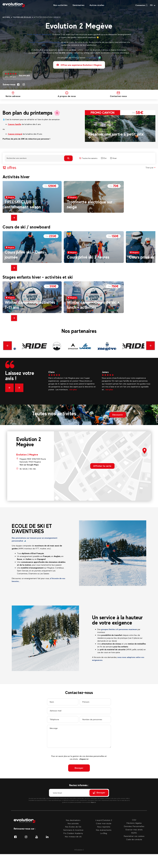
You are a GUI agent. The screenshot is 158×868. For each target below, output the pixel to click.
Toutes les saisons (88, 158)
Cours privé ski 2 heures (88, 257)
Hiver (114, 158)
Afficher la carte (102, 466)
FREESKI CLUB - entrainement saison (23, 204)
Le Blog (104, 833)
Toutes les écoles (22, 17)
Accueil (6, 17)
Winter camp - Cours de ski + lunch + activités (93, 305)
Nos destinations (73, 820)
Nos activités (60, 5)
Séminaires (78, 5)
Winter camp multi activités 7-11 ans (30, 305)
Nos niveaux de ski (73, 836)
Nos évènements (104, 830)
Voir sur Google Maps (29, 465)
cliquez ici (84, 759)
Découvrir (118, 415)
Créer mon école (104, 823)
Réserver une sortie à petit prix (116, 134)
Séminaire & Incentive (73, 830)
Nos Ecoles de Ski (73, 827)
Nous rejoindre (104, 827)
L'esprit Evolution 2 (104, 820)
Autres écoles (97, 5)
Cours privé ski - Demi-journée (26, 255)
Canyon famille (14, 124)
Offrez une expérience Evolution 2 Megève (79, 65)
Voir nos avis (24, 75)
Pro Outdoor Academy (73, 833)
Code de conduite (134, 839)
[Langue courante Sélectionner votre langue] (153, 5)
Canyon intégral (15, 134)
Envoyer (79, 768)
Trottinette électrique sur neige (90, 204)
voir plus (73, 389)
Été (104, 158)
